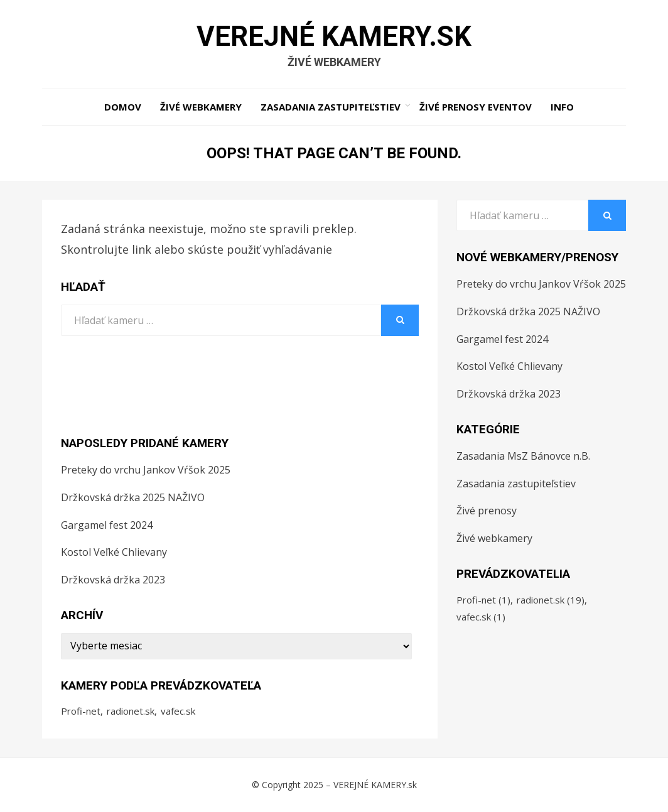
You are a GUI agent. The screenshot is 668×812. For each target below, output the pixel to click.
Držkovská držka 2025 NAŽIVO (133, 497)
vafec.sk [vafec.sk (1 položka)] (178, 711)
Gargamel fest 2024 (107, 525)
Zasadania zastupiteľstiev (331, 107)
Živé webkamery (201, 107)
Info (562, 107)
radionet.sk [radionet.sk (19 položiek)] (131, 711)
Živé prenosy (487, 511)
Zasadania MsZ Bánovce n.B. (523, 456)
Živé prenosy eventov (476, 107)
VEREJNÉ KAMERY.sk (334, 36)
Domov (123, 107)
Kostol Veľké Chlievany (114, 552)
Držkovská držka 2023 (113, 580)
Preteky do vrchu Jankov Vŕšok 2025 (146, 470)
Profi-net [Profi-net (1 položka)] (81, 711)
